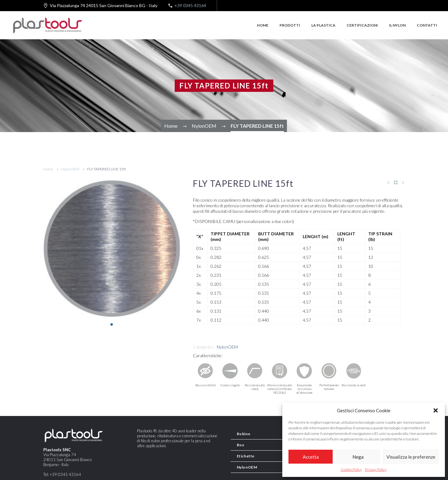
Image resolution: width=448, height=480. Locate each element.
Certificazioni (362, 25)
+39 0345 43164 (190, 5)
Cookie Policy (351, 469)
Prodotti (290, 25)
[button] (436, 410)
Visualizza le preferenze (411, 457)
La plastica (323, 25)
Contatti (427, 25)
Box (241, 445)
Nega (358, 457)
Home (263, 25)
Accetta (311, 457)
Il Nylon (397, 25)
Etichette (246, 456)
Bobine (244, 434)
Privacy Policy (376, 469)
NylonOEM (70, 169)
